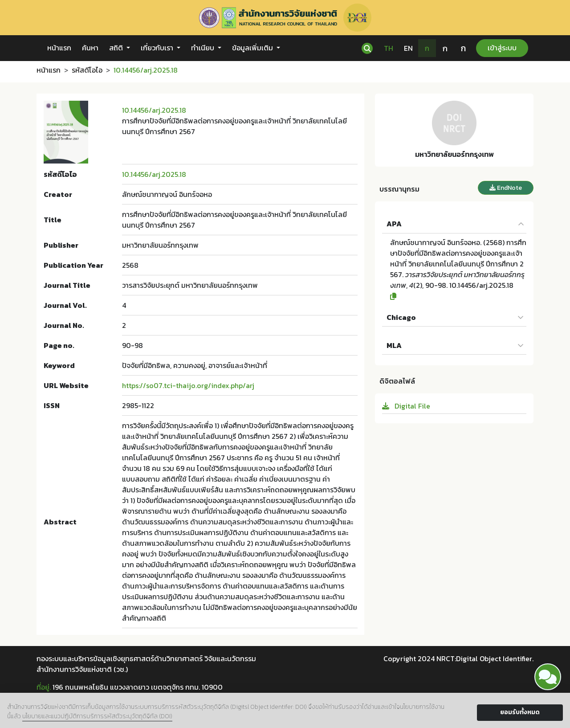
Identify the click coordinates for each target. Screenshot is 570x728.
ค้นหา (90, 48)
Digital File (406, 406)
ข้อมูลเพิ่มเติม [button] (253, 48)
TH (389, 48)
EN (408, 48)
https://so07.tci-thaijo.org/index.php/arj (188, 385)
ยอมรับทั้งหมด (520, 712)
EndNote (506, 188)
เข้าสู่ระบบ (502, 48)
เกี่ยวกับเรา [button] (158, 48)
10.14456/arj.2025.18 (154, 110)
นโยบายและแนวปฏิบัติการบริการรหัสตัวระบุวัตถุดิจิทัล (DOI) (97, 716)
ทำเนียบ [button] (204, 48)
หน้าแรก (59, 48)
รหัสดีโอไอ (87, 70)
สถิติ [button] (117, 48)
